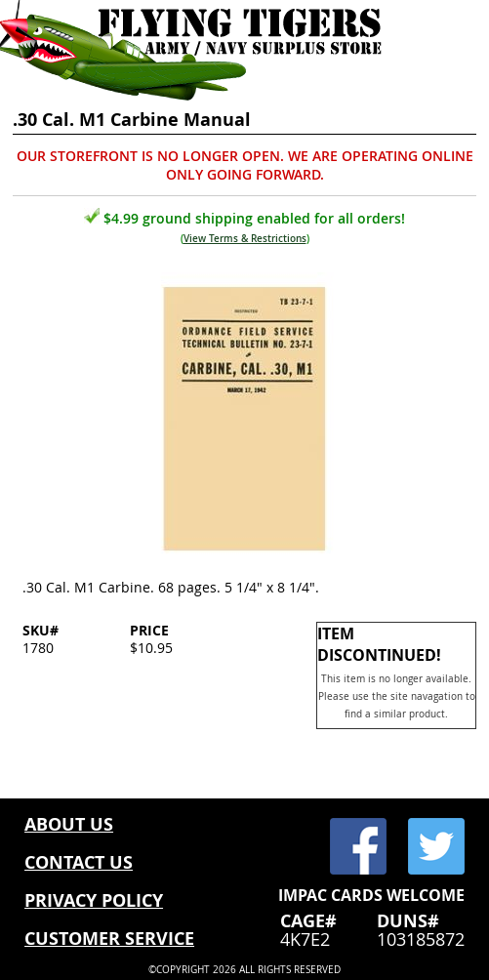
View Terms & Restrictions (245, 239)
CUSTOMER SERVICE (109, 939)
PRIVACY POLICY (94, 900)
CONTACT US (79, 862)
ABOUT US (69, 824)
